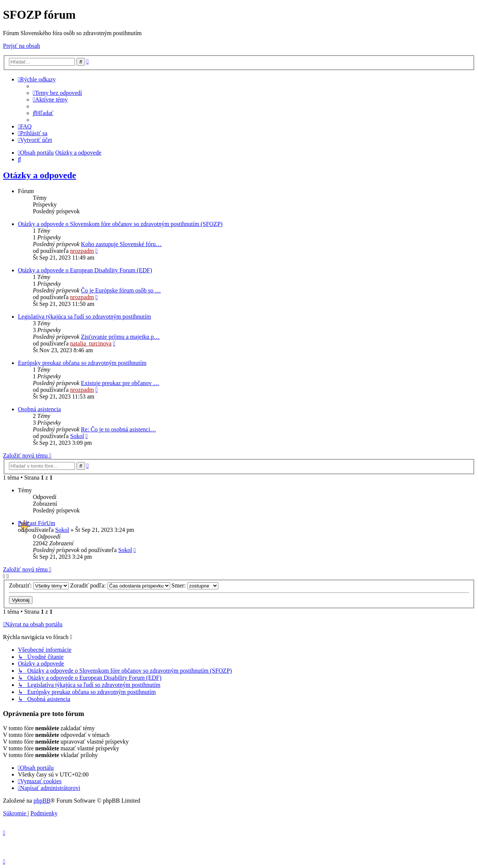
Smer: (195, 585)
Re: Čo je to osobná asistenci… (118, 429)
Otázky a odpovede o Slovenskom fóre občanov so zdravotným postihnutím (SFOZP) (120, 224)
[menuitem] (57, 93)
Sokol (77, 436)
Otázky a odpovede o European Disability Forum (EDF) (85, 270)
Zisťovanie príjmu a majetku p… (120, 337)
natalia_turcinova (91, 343)
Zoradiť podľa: (120, 585)
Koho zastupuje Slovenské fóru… (121, 244)
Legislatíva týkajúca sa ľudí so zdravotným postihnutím (85, 317)
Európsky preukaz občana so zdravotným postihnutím (82, 363)
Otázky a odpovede (40, 175)
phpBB (42, 801)
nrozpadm (82, 251)
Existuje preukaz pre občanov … (120, 383)
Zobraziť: (39, 585)
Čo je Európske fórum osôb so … (121, 290)
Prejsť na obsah (21, 46)
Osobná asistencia (39, 409)
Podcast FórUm (37, 523)
